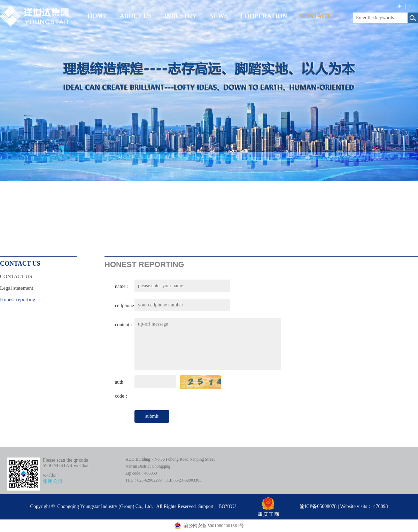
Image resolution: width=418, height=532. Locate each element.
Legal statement (17, 288)
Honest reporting (18, 299)
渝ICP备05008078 (318, 506)
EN (412, 6)
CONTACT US (16, 276)
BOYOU (227, 506)
